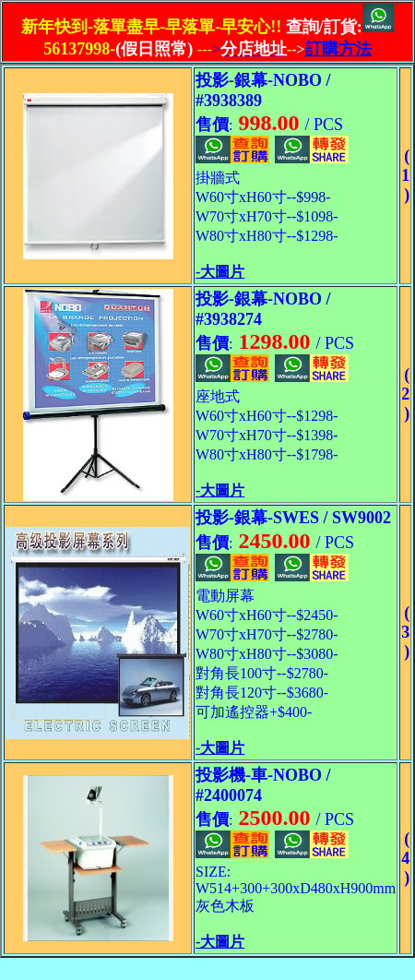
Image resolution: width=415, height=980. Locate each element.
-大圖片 (220, 272)
